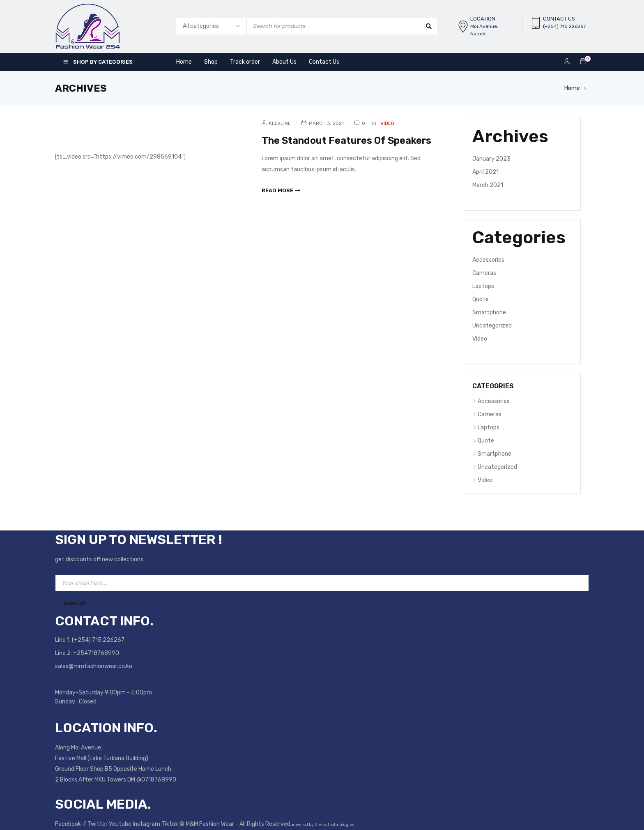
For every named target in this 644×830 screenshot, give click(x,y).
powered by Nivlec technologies (322, 825)
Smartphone (489, 312)
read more (277, 190)
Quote (481, 299)
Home (572, 88)
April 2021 (485, 172)
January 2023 (491, 159)
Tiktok (170, 824)
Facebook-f (71, 824)
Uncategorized (492, 326)
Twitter (98, 824)
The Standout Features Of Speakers (348, 141)
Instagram (147, 824)
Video (387, 123)
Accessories (488, 260)
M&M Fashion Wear (210, 824)
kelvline (280, 123)
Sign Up (75, 603)
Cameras (484, 273)
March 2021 (488, 185)
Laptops (483, 286)
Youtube (121, 824)
